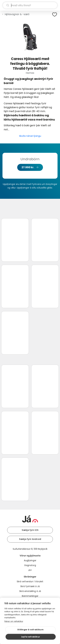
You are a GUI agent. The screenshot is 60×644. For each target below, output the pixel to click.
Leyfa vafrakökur (31, 637)
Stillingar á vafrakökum (30, 630)
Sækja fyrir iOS (30, 530)
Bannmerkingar (30, 596)
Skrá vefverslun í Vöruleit (30, 581)
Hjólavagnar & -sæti (17, 14)
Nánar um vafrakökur (14, 621)
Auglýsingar (30, 560)
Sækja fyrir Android (30, 539)
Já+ (30, 570)
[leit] (30, 5)
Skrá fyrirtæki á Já (30, 586)
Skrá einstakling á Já (30, 591)
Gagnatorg (30, 565)
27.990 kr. (28, 167)
